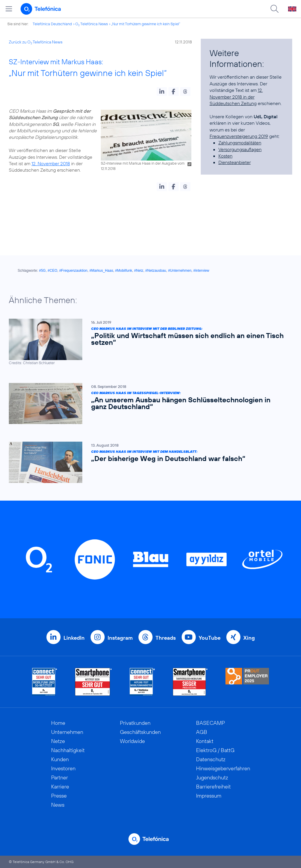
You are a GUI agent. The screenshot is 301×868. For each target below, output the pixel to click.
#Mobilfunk (124, 271)
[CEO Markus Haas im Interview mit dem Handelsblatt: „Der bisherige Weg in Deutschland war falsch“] (148, 463)
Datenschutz (211, 759)
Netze (58, 741)
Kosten (225, 156)
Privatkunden (135, 723)
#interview (201, 271)
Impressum (209, 796)
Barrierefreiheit (213, 787)
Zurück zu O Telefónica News (36, 42)
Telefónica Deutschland (52, 24)
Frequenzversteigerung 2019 (239, 136)
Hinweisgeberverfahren (223, 768)
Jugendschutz (212, 777)
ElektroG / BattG (215, 750)
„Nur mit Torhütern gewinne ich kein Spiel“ (146, 24)
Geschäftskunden (140, 732)
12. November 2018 (51, 163)
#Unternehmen (180, 271)
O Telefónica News (92, 24)
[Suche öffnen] (275, 9)
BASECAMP (210, 723)
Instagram (120, 638)
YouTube (210, 638)
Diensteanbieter (235, 162)
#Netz (139, 271)
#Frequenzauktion (73, 271)
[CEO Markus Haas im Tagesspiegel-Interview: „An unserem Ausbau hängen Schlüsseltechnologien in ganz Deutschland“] (148, 404)
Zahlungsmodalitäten (240, 143)
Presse (59, 796)
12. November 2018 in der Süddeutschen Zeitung (236, 97)
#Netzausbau (156, 271)
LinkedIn (74, 638)
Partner (60, 777)
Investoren (63, 768)
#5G (42, 271)
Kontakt (205, 741)
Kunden (60, 759)
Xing (249, 638)
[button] (162, 92)
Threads (166, 638)
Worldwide (132, 741)
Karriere (60, 787)
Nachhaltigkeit (68, 750)
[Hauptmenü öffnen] (9, 9)
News (58, 805)
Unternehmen (67, 732)
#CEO (52, 271)
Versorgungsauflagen (240, 149)
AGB (202, 732)
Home (58, 723)
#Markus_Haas (101, 271)
